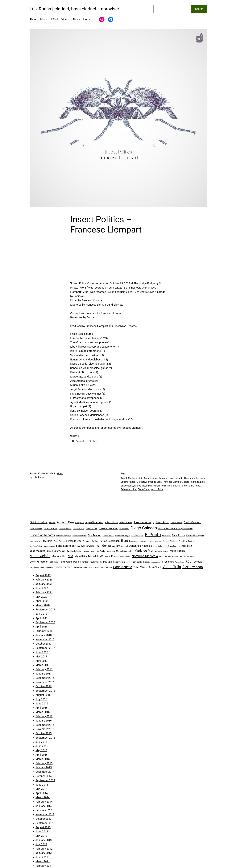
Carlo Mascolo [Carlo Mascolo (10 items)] (192, 522)
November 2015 (45, 729)
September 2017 (45, 648)
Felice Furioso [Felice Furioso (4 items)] (59, 541)
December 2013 (45, 810)
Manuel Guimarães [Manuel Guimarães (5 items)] (125, 551)
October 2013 (43, 819)
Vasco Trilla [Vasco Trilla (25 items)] (172, 567)
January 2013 (44, 840)
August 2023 (43, 575)
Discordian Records (194, 478)
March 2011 (43, 861)
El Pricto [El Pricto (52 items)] (153, 535)
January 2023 (44, 584)
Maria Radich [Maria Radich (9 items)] (177, 551)
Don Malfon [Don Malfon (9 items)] (94, 535)
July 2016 (41, 699)
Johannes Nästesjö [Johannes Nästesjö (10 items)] (141, 546)
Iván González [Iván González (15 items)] (105, 546)
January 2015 (44, 767)
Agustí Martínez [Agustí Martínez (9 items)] (94, 522)
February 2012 (44, 849)
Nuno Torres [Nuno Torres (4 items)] (177, 556)
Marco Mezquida (143, 486)
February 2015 (44, 763)
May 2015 (41, 750)
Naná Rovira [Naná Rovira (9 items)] (111, 556)
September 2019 (45, 609)
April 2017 (42, 661)
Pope (197, 486)
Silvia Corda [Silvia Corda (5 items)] (94, 567)
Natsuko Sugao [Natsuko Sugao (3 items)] (125, 557)
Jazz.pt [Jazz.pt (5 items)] (125, 546)
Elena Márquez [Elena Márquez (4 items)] (137, 536)
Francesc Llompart (172, 482)
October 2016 (43, 686)
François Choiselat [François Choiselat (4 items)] (170, 541)
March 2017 (43, 665)
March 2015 (43, 759)
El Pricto (141, 482)
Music (60, 474)
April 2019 (42, 618)
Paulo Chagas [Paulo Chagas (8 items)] (81, 562)
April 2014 (42, 793)
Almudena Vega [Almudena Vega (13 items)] (144, 522)
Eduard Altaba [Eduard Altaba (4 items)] (108, 536)
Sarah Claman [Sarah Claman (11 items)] (63, 567)
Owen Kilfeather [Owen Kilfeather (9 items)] (39, 562)
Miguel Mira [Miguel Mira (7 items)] (81, 556)
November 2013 (45, 814)
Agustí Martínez (129, 478)
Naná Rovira (173, 486)
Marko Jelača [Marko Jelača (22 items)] (40, 556)
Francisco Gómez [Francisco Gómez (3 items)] (155, 541)
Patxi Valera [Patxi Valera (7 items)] (66, 562)
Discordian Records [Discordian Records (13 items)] (42, 535)
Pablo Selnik (187, 486)
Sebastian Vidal (129, 489)
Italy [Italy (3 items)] (78, 546)
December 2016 (45, 678)
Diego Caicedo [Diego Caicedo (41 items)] (144, 528)
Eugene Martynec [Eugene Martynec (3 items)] (36, 541)
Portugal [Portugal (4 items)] (147, 562)
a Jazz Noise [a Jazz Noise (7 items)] (111, 522)
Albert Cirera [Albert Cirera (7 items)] (126, 522)
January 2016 (44, 721)
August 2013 (43, 827)
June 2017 (42, 652)
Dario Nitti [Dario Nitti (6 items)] (124, 529)
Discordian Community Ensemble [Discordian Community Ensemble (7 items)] (175, 529)
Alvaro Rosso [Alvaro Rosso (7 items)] (162, 522)
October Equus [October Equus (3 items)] (189, 557)
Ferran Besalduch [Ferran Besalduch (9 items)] (110, 541)
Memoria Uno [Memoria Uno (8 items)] (59, 556)
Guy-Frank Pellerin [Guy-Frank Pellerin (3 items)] (36, 546)
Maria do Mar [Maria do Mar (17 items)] (144, 551)
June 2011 (42, 857)
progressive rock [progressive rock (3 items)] (157, 562)
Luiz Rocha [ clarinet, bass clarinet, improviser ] (76, 9)
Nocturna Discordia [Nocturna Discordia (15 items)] (145, 556)
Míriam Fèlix (159, 486)
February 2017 (44, 669)
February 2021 (44, 592)
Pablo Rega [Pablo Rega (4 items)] (54, 562)
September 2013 (45, 823)
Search (199, 9)
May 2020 (41, 597)
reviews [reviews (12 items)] (198, 562)
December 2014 (45, 772)
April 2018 (42, 627)
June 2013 (42, 831)
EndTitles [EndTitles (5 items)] (167, 535)
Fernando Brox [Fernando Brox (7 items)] (74, 541)
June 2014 (42, 785)
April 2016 (42, 708)
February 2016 (44, 716)
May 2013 (41, 836)
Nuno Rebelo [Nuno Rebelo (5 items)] (165, 556)
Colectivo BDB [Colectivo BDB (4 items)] (79, 529)
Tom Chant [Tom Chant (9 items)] (155, 567)
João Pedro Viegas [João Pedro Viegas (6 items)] (56, 551)
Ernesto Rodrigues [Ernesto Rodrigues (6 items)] (195, 535)
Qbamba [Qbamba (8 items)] (169, 562)
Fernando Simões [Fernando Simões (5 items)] (91, 541)
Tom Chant (144, 489)
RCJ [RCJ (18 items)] (188, 561)
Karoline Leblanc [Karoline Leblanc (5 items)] (74, 551)
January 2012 (44, 853)
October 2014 (43, 776)
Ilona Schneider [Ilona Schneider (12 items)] (66, 546)
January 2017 (44, 674)
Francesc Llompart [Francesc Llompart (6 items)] (138, 541)
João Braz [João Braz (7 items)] (187, 546)
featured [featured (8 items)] (48, 541)
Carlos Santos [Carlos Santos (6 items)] (51, 529)
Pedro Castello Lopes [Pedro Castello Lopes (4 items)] (122, 562)
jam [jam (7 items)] (118, 546)
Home (87, 19)
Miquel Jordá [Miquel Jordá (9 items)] (96, 556)
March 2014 (43, 797)
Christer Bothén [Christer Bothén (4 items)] (65, 529)
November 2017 (45, 639)
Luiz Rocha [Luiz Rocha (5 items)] (101, 551)
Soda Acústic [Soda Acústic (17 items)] (123, 567)
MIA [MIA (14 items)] (71, 556)
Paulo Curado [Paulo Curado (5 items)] (96, 562)
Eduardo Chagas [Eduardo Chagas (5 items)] (123, 535)
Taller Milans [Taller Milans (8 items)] (140, 567)
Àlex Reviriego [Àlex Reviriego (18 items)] (193, 567)
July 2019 (41, 614)
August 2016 (43, 695)
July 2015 (41, 742)
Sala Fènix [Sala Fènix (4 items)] (49, 567)
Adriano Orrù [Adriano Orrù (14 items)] (65, 522)
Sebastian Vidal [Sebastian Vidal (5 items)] (80, 567)
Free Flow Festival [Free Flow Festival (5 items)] (187, 541)
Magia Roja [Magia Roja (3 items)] (111, 551)
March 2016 (43, 712)
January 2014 (44, 806)
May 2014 (41, 789)
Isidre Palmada (191, 482)
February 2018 (44, 631)
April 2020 (42, 601)
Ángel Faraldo (160, 478)
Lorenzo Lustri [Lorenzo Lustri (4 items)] (88, 551)
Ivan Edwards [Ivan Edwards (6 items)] (88, 546)
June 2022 (42, 588)
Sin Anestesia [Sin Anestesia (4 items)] (106, 567)
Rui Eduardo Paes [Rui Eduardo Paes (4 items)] (37, 567)
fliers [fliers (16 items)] (124, 541)
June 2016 (42, 703)
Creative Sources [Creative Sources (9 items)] (108, 528)
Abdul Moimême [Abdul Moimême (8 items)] (39, 522)
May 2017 (41, 656)
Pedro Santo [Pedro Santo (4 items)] (137, 562)
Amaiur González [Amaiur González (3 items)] (177, 523)
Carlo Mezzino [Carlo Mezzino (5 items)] (36, 529)
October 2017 (43, 644)
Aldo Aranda (145, 478)
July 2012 (41, 844)
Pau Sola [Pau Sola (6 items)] (107, 562)
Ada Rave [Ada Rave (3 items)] (52, 523)
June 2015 (42, 746)
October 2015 (43, 733)
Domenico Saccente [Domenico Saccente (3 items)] (80, 536)
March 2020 (43, 605)
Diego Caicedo (176, 478)
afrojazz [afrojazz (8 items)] (80, 522)
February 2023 (44, 580)
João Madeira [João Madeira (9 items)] (37, 551)
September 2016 (45, 691)
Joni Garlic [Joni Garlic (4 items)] (158, 546)
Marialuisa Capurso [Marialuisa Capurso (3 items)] (162, 551)
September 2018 (45, 622)
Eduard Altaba (128, 482)
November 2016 (45, 682)
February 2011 (44, 866)
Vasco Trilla (157, 489)
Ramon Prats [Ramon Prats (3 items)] (180, 562)
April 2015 (42, 755)
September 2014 (45, 780)
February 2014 (44, 802)
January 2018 (44, 635)
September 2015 (45, 738)
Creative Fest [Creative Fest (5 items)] (92, 529)
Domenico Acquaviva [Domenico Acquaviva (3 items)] (64, 536)
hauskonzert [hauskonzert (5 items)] (49, 546)
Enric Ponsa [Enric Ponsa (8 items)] (179, 535)
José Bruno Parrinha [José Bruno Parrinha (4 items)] (172, 546)
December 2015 (45, 725)
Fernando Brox (154, 482)
